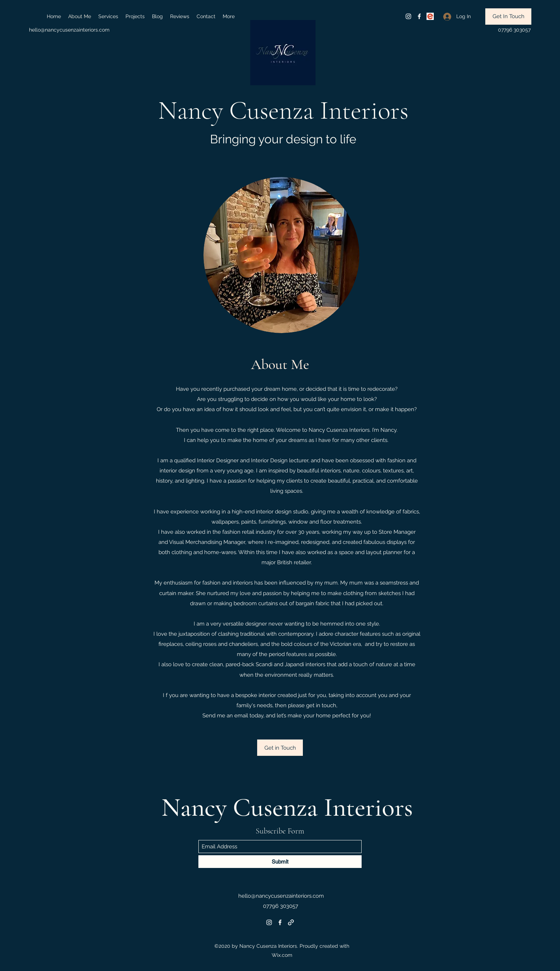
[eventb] (430, 16)
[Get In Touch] (508, 17)
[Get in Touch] (280, 748)
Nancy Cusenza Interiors (283, 110)
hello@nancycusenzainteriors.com (69, 30)
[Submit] (280, 862)
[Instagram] (408, 16)
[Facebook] (419, 16)
